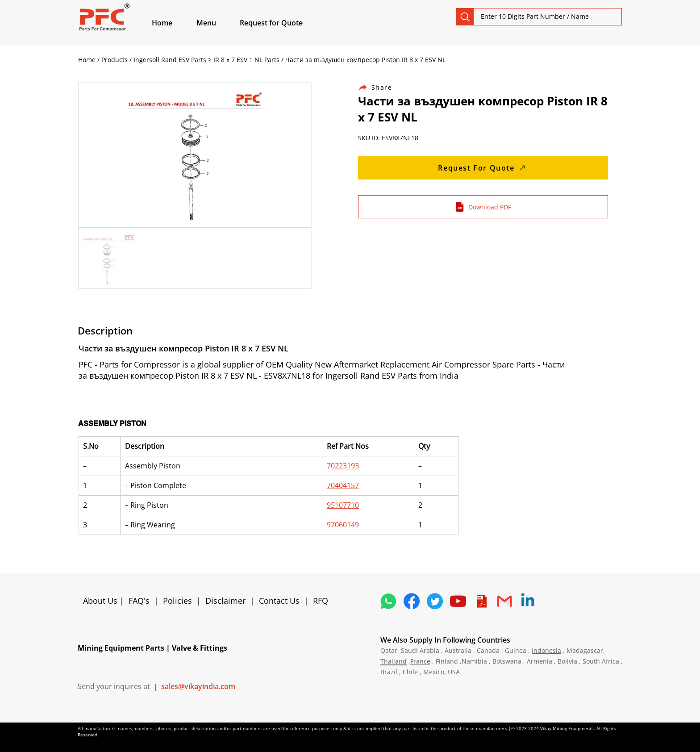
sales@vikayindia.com (198, 686)
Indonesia (546, 650)
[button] (217, 23)
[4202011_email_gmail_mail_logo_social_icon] (504, 601)
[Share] (380, 87)
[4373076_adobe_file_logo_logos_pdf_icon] (481, 601)
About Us (101, 601)
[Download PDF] (483, 207)
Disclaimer (228, 601)
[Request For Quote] (483, 168)
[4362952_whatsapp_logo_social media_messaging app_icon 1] (388, 601)
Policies (177, 601)
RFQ (321, 601)
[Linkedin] (528, 601)
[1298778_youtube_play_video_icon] (458, 601)
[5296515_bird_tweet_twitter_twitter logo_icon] (435, 601)
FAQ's (139, 601)
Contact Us (279, 601)
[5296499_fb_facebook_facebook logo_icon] (412, 601)
